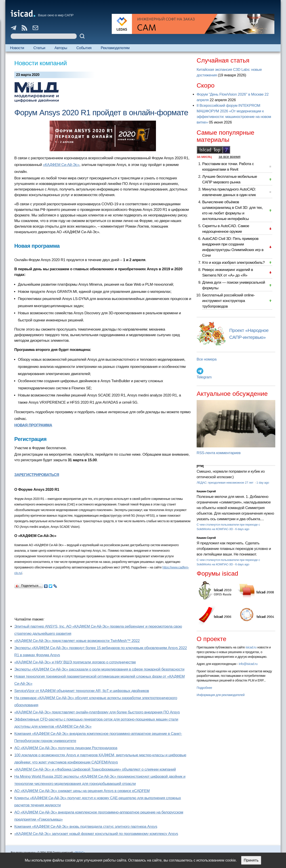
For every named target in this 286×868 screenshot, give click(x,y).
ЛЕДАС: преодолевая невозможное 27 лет (225, 483)
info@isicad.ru (248, 664)
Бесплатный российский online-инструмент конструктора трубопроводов (229, 301)
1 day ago (263, 483)
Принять (251, 860)
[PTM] (200, 466)
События (84, 48)
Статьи (39, 48)
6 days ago (242, 529)
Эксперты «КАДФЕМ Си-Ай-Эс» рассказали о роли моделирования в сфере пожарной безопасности (99, 669)
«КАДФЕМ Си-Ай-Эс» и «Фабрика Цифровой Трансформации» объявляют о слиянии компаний (95, 769)
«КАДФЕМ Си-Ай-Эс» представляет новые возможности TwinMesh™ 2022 (77, 641)
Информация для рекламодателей (221, 695)
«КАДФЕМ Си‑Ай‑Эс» (61, 165)
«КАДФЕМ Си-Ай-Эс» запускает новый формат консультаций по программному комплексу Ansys (96, 834)
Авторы (61, 48)
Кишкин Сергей (206, 491)
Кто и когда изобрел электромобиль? (233, 263)
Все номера (207, 359)
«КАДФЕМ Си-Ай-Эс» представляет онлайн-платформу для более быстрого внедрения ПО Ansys (97, 712)
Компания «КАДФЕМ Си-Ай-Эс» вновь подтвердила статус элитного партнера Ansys (86, 827)
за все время (229, 157)
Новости (17, 48)
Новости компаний (41, 63)
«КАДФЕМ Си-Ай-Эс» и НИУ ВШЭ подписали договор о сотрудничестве (75, 662)
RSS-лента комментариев (219, 453)
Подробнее (204, 688)
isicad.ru (251, 647)
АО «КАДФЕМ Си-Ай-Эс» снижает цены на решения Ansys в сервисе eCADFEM (82, 791)
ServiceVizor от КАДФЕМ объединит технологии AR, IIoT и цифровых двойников (82, 691)
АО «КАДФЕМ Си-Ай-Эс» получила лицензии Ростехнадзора (66, 748)
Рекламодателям (115, 48)
